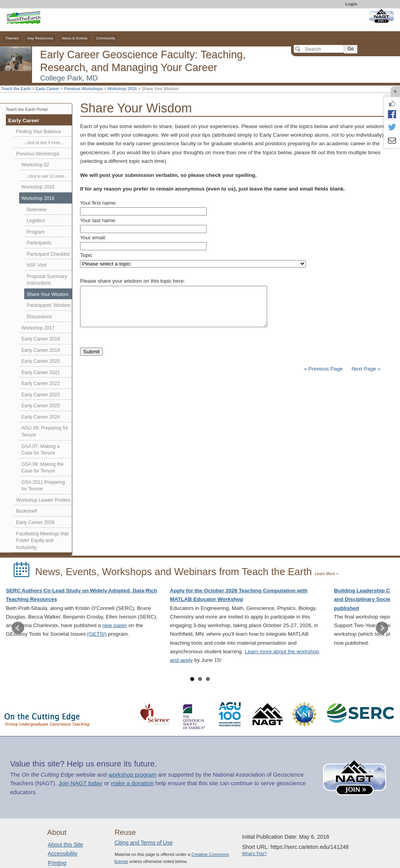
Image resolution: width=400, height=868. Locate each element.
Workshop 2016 (122, 89)
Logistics (36, 221)
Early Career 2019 (41, 350)
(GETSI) (97, 634)
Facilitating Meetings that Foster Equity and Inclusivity (42, 541)
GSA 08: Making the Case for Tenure (43, 468)
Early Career (47, 89)
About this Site (65, 845)
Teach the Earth (16, 89)
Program (36, 232)
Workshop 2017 (38, 328)
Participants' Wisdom (49, 305)
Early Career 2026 (35, 522)
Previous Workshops (83, 89)
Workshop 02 (35, 165)
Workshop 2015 (38, 187)
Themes (12, 38)
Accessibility (62, 854)
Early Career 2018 (41, 339)
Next (382, 628)
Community (106, 38)
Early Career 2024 (41, 417)
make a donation (132, 783)
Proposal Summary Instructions (47, 280)
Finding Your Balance (38, 132)
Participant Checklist (48, 254)
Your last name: (98, 220)
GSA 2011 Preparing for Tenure (43, 486)
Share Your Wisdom (47, 294)
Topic (86, 255)
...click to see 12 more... (46, 176)
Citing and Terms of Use (144, 843)
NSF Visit (36, 265)
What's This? (254, 854)
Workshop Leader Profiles (43, 500)
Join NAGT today (80, 783)
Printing (57, 863)
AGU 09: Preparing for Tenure (45, 431)
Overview (37, 210)
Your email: (93, 238)
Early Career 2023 (41, 395)
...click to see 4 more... (44, 143)
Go (350, 49)
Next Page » (365, 369)
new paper (115, 625)
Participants (39, 243)
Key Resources (40, 38)
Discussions (39, 317)
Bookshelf (26, 511)
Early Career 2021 (41, 373)
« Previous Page (323, 369)
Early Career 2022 (41, 383)
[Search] (319, 49)
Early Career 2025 (41, 406)
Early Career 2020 (41, 361)
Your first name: (98, 203)
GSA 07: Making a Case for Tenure (41, 450)
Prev (18, 628)
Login (351, 4)
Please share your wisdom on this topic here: (133, 281)
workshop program (132, 775)
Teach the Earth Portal (27, 109)
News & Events (75, 38)
